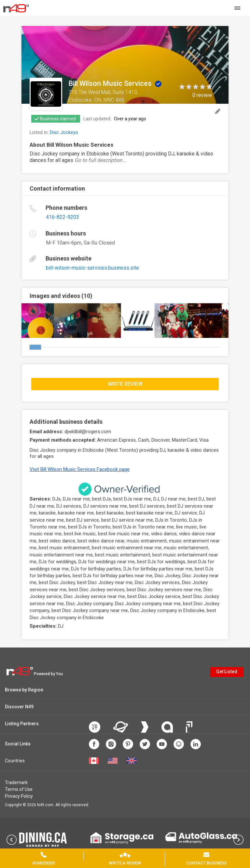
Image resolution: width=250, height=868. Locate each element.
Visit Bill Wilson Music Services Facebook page (80, 469)
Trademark (16, 782)
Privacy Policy (19, 796)
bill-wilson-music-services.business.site (92, 268)
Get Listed (227, 672)
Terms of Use (19, 789)
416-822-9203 (62, 217)
